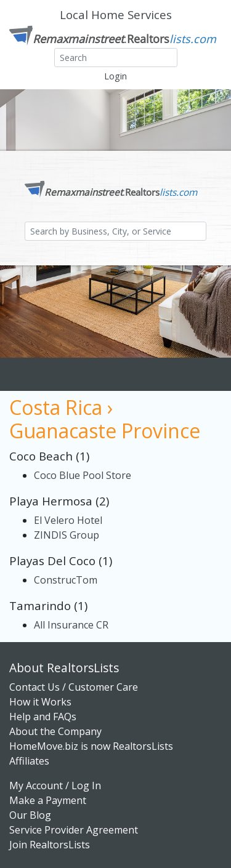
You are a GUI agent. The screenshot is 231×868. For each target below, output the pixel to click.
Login (115, 76)
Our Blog (30, 815)
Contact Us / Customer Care (74, 687)
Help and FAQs (43, 717)
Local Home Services (116, 14)
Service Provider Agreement (74, 830)
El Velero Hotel (68, 520)
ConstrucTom (66, 580)
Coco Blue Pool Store (83, 475)
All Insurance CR (71, 625)
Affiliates (29, 761)
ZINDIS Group (67, 535)
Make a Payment (48, 800)
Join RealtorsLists (50, 845)
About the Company (55, 731)
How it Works (40, 702)
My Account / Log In (55, 786)
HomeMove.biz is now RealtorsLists (91, 746)
